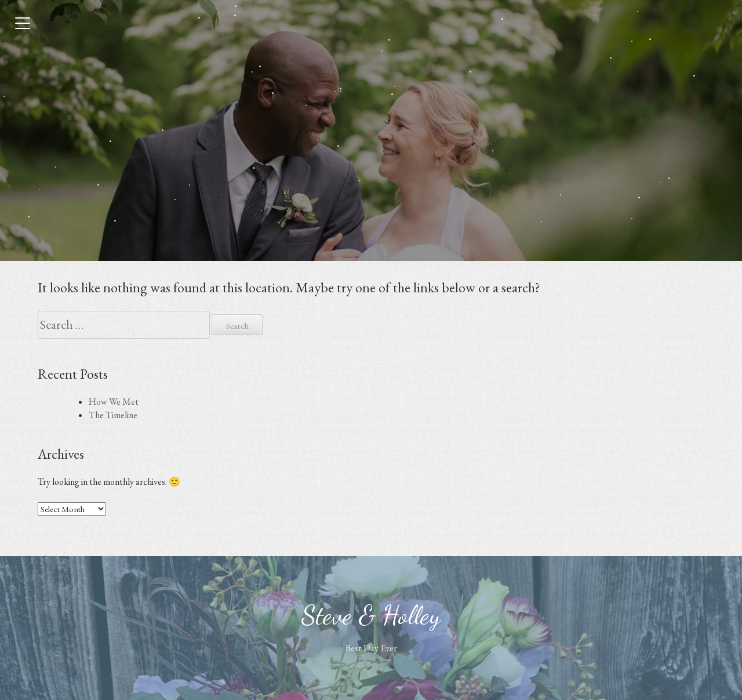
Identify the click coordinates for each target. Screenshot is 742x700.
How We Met (114, 402)
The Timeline (113, 415)
